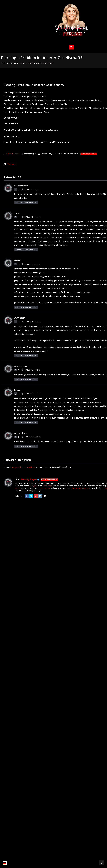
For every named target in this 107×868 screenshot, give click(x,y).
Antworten (56, 154)
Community (45, 488)
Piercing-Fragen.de (9, 63)
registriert (31, 467)
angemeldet (17, 467)
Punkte (18, 488)
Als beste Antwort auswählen (26, 203)
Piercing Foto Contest (80, 488)
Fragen (34, 486)
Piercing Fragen (29, 154)
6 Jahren (44, 154)
